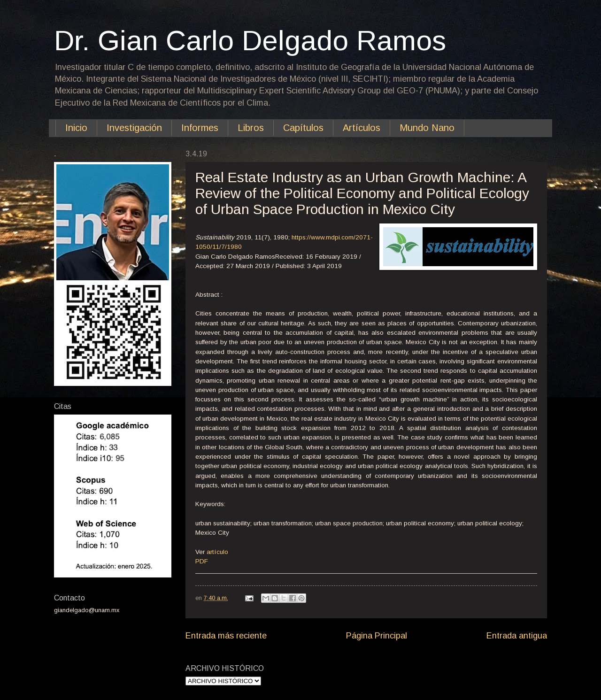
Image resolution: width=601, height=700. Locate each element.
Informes (200, 128)
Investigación (134, 128)
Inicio (76, 128)
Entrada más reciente (226, 636)
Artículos (362, 128)
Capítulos (303, 128)
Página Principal (377, 636)
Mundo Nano (427, 128)
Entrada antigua (517, 636)
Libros (251, 128)
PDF (202, 561)
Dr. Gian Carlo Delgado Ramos (250, 41)
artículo (217, 552)
